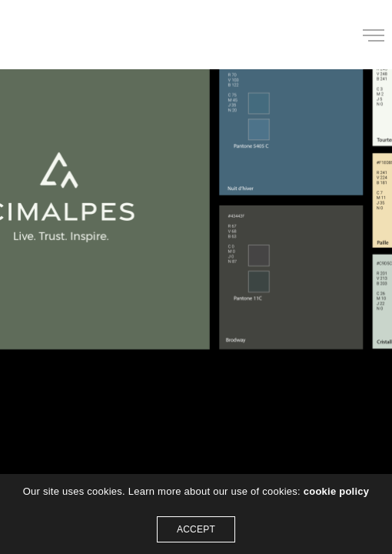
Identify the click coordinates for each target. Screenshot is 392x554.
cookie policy (337, 491)
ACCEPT (196, 529)
